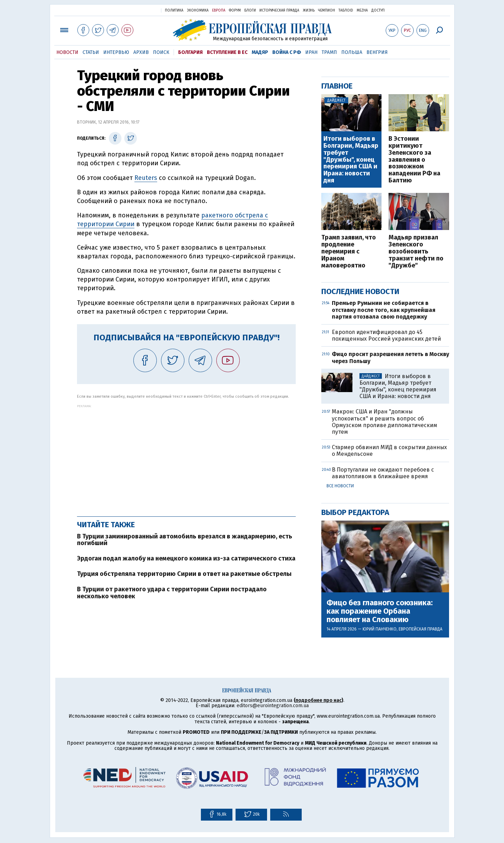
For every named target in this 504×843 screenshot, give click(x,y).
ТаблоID (346, 11)
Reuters (146, 178)
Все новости (340, 486)
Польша (352, 52)
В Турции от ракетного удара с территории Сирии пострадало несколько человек (172, 593)
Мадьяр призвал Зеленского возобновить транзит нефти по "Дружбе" (416, 252)
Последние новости (360, 291)
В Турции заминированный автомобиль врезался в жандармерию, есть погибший (185, 540)
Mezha (362, 11)
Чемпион (327, 11)
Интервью (116, 52)
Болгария (190, 52)
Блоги (250, 11)
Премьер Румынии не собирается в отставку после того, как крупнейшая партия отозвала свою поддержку (384, 310)
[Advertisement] (186, 457)
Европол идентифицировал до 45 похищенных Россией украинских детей (386, 335)
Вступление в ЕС (227, 52)
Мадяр (260, 52)
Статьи (91, 52)
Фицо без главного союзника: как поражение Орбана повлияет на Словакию (380, 611)
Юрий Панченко (380, 629)
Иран (311, 52)
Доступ (378, 11)
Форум (235, 11)
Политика (174, 11)
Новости (67, 52)
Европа (219, 11)
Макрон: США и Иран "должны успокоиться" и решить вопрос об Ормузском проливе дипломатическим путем (384, 422)
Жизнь (309, 11)
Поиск (161, 52)
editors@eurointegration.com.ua (273, 706)
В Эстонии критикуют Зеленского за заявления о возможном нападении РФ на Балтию (414, 160)
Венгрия (377, 52)
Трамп (329, 52)
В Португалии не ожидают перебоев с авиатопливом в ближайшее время (383, 473)
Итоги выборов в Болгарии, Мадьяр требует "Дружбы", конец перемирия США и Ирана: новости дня (351, 160)
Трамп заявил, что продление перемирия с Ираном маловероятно (349, 252)
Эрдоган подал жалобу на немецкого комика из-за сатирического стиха (186, 558)
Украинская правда (139, 10)
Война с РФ (287, 52)
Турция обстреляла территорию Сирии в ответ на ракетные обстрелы (184, 574)
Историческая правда (279, 11)
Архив (141, 52)
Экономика (198, 11)
